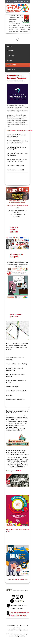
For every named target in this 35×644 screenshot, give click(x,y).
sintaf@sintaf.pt (19, 3)
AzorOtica (9, 395)
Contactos (11, 70)
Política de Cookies (14, 636)
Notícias (10, 46)
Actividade (11, 56)
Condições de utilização (23, 634)
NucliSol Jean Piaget (12, 387)
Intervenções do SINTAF (13, 471)
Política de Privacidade (12, 634)
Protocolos (11, 65)
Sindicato (10, 51)
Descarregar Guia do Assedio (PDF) (17, 579)
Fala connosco (22, 636)
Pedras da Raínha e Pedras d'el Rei (17, 391)
